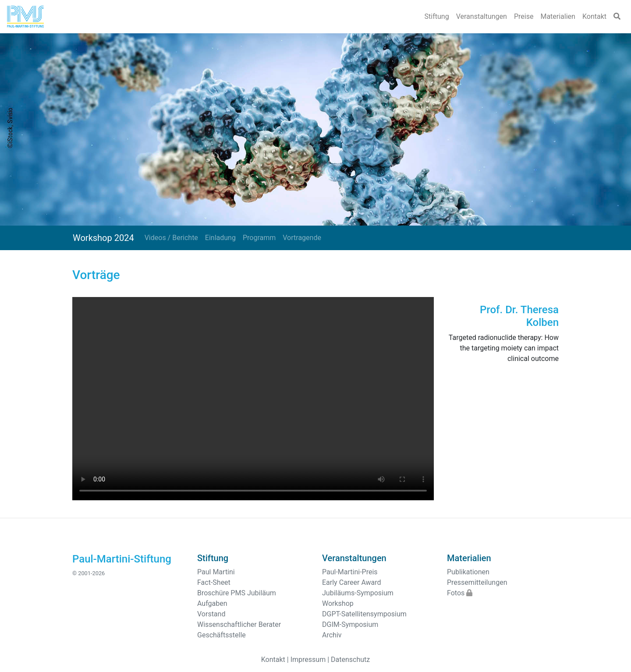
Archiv (332, 635)
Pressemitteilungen (477, 582)
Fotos (460, 593)
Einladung (220, 238)
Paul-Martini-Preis (350, 572)
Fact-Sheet (214, 582)
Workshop (338, 603)
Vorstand (211, 614)
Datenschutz (350, 660)
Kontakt (594, 16)
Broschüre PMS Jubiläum (237, 593)
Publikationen (468, 572)
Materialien (558, 16)
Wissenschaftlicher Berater (239, 624)
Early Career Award (352, 582)
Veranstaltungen (482, 16)
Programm (259, 238)
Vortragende (302, 238)
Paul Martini (216, 572)
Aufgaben (212, 603)
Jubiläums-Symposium (358, 593)
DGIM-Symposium (350, 624)
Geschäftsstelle (222, 635)
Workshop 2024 (103, 238)
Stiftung (437, 16)
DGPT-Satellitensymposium (364, 614)
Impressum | (310, 660)
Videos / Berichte (171, 238)
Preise (524, 16)
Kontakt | (275, 660)
